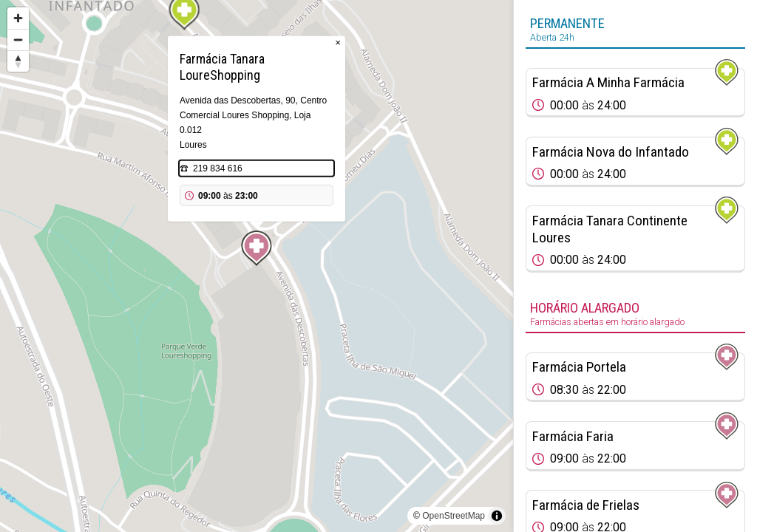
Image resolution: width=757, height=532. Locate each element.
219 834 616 (218, 168)
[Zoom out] (18, 40)
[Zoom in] (18, 18)
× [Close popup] (338, 42)
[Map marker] (257, 248)
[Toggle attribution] (497, 516)
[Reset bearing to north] (18, 61)
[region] (257, 266)
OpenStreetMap (454, 516)
